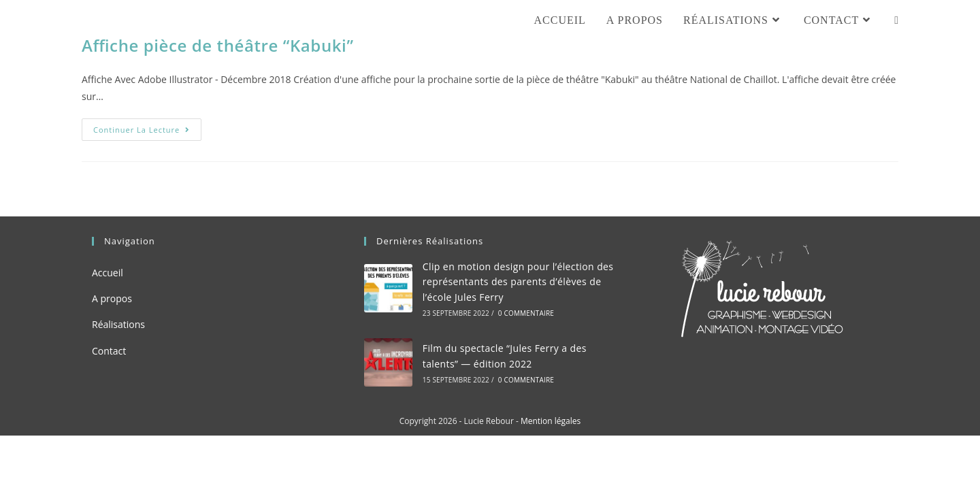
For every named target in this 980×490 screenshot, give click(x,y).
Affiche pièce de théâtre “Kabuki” (218, 45)
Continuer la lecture (147, 132)
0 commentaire (526, 313)
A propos (112, 298)
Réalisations (118, 324)
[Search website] (896, 20)
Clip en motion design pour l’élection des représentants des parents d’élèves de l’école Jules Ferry (518, 282)
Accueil (108, 273)
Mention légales (551, 421)
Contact (109, 351)
